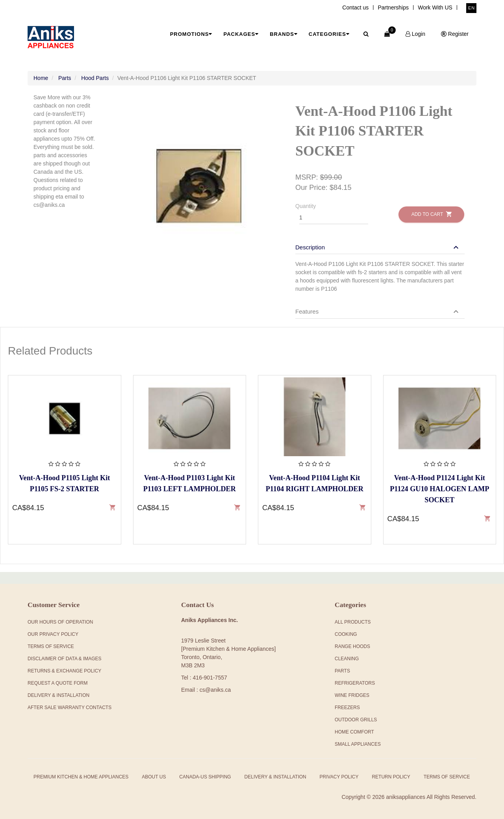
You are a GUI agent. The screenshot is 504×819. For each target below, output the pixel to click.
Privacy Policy (339, 777)
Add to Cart (431, 214)
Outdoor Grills (356, 720)
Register (455, 34)
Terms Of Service (51, 646)
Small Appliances (358, 744)
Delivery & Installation (58, 695)
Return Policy (391, 777)
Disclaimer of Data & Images (65, 659)
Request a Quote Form (57, 683)
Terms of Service (447, 777)
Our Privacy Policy (53, 634)
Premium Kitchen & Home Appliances (81, 777)
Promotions (191, 34)
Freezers (347, 708)
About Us (154, 777)
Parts (65, 78)
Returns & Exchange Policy (64, 671)
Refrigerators (355, 683)
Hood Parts (95, 78)
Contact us (355, 7)
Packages (241, 34)
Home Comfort (354, 732)
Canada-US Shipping (205, 777)
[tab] (380, 243)
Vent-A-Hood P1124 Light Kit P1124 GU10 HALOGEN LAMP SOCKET (439, 489)
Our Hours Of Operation (60, 622)
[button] (378, 247)
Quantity (306, 206)
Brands (284, 34)
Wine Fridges (352, 695)
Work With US (435, 7)
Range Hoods (352, 646)
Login (415, 34)
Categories (329, 34)
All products (353, 622)
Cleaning (347, 659)
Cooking (346, 634)
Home (41, 78)
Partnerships (393, 7)
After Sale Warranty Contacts (69, 708)
